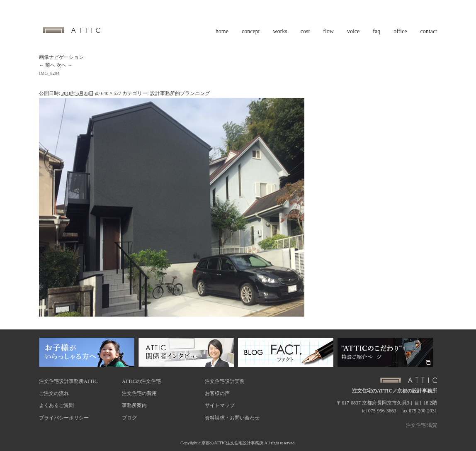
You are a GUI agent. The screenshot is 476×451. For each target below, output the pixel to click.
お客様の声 (217, 393)
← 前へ (47, 65)
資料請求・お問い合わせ (232, 418)
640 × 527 (111, 93)
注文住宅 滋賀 (421, 425)
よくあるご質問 (56, 405)
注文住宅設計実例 (225, 381)
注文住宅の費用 (139, 393)
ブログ (129, 418)
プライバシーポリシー (64, 418)
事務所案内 (134, 405)
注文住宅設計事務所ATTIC (68, 381)
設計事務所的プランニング (180, 93)
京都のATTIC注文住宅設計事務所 (232, 443)
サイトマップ (220, 405)
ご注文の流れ (54, 393)
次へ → (64, 65)
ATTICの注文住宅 (141, 381)
